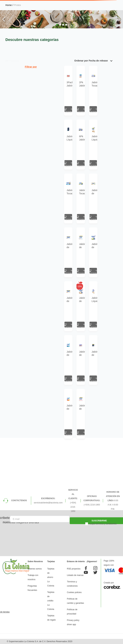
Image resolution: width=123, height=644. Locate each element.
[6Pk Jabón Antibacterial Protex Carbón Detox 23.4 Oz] (64, 162)
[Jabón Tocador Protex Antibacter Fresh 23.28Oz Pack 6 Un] (40, 227)
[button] (57, 25)
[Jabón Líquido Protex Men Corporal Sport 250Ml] (40, 162)
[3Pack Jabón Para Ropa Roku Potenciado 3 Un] (40, 96)
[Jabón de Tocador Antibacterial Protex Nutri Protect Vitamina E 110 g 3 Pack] (40, 488)
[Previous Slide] (4, 19)
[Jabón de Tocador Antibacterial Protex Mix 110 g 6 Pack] (88, 227)
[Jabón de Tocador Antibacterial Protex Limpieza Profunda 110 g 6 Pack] (40, 292)
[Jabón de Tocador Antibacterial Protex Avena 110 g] (64, 422)
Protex (17, 5)
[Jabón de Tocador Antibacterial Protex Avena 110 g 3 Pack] (64, 357)
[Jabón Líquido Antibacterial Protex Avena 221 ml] (88, 357)
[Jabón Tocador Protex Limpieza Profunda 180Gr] (88, 96)
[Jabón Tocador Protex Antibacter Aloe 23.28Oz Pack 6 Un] (64, 227)
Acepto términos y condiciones (103, 547)
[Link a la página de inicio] (9, 5)
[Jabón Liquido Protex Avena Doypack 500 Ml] (88, 162)
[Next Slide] (119, 19)
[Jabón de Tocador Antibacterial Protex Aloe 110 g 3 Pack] (88, 292)
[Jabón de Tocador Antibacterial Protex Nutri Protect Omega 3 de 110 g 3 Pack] (64, 488)
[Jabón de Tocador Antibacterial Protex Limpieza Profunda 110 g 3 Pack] (64, 292)
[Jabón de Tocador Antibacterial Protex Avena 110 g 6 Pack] (40, 357)
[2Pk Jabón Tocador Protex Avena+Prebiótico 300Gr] (64, 96)
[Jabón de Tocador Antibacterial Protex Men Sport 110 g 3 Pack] (88, 422)
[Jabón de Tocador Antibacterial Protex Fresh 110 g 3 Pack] (40, 422)
